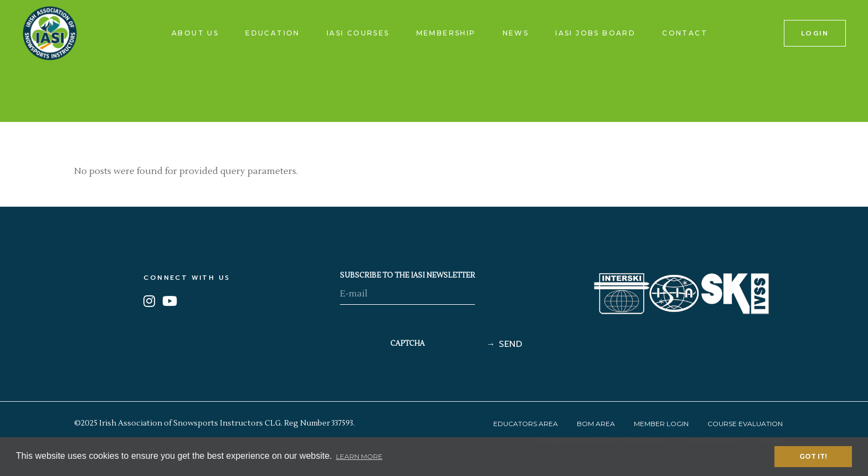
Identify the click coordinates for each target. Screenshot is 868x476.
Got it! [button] (813, 456)
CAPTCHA (407, 344)
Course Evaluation (745, 424)
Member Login (661, 424)
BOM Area (596, 424)
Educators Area (526, 424)
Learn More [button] (359, 456)
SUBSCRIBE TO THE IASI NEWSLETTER (407, 275)
